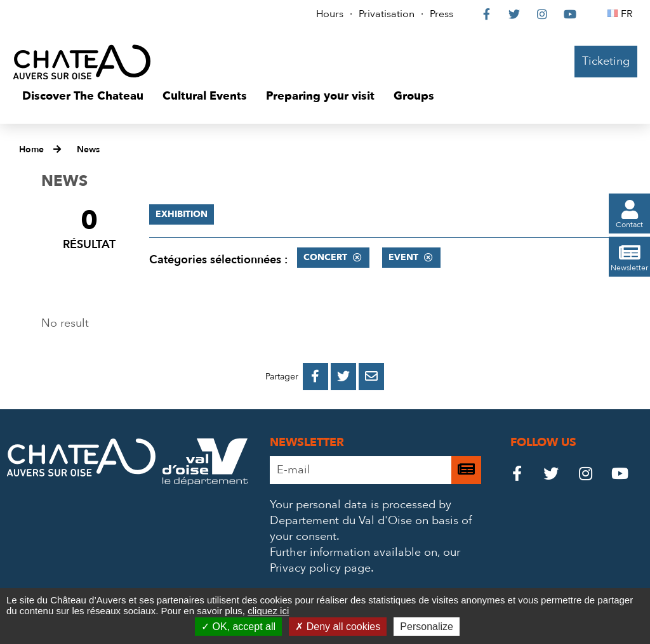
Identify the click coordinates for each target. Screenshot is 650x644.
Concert (325, 257)
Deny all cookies (338, 627)
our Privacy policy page (365, 560)
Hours (330, 14)
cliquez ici (268, 611)
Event (403, 257)
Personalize (427, 627)
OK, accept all (238, 627)
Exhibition (182, 214)
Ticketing (606, 61)
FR (629, 14)
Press (441, 14)
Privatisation (387, 14)
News (88, 149)
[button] (83, 96)
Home (31, 149)
